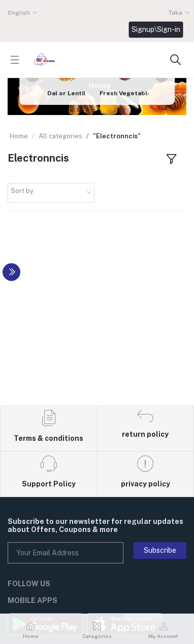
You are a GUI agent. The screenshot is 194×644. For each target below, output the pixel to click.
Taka (175, 13)
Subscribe (160, 550)
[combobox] (51, 193)
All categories (60, 136)
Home (19, 136)
